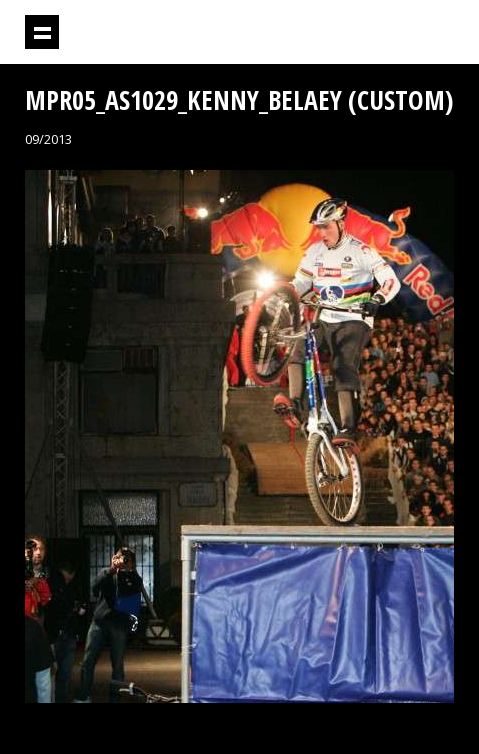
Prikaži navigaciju (42, 32)
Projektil (343, 32)
